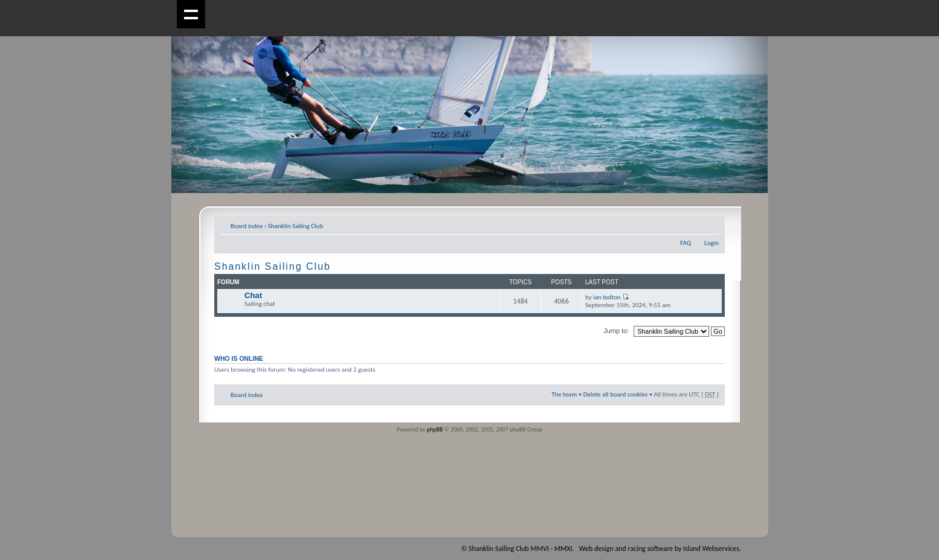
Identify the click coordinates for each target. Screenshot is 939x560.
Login (711, 243)
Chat (253, 295)
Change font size (710, 224)
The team (564, 394)
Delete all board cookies (615, 394)
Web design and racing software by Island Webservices (659, 549)
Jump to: (616, 331)
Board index (247, 226)
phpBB (435, 429)
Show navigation (191, 14)
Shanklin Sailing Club (296, 226)
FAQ (686, 243)
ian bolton (607, 297)
